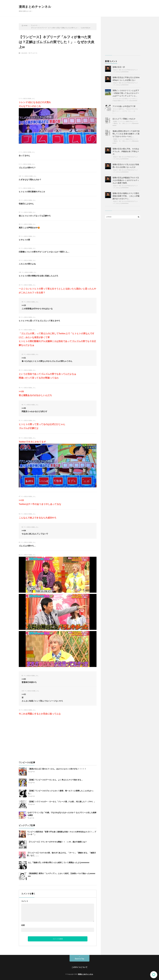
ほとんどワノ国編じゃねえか (124, 119)
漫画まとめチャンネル (35, 7)
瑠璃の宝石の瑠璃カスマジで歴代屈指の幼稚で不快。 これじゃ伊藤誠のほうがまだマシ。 (126, 196)
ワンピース (34, 53)
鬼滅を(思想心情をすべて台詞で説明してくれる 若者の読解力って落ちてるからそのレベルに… (126, 134)
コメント (25, 901)
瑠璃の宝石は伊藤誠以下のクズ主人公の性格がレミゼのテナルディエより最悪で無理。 (126, 180)
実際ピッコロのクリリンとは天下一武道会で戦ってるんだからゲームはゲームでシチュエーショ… (126, 93)
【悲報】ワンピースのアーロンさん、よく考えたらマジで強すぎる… (55, 780)
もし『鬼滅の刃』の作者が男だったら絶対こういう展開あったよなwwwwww (59, 863)
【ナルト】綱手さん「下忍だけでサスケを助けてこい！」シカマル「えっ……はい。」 (125, 111)
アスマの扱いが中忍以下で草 (124, 106)
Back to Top (79, 959)
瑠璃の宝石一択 (119, 67)
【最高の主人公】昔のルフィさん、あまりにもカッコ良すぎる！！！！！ (57, 769)
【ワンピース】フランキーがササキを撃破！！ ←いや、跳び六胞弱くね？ (57, 842)
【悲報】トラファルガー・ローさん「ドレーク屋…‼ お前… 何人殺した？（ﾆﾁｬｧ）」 (62, 802)
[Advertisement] (58, 72)
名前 (23, 925)
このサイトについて (79, 967)
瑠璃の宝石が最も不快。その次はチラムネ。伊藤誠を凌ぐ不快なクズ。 (126, 151)
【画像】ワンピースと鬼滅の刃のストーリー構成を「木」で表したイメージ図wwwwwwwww (125, 123)
